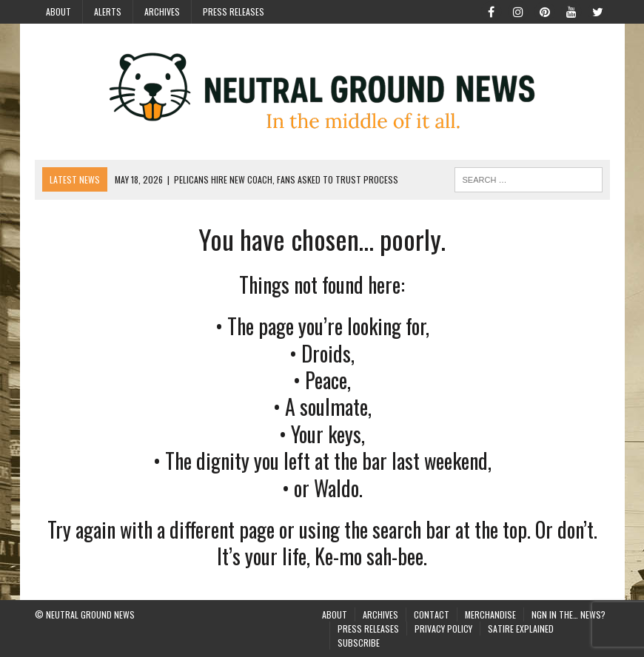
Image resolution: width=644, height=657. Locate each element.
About (58, 11)
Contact (432, 614)
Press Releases (234, 11)
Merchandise (490, 614)
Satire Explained (521, 629)
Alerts (108, 11)
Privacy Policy (443, 629)
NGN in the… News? (568, 614)
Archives (162, 11)
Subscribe (359, 643)
